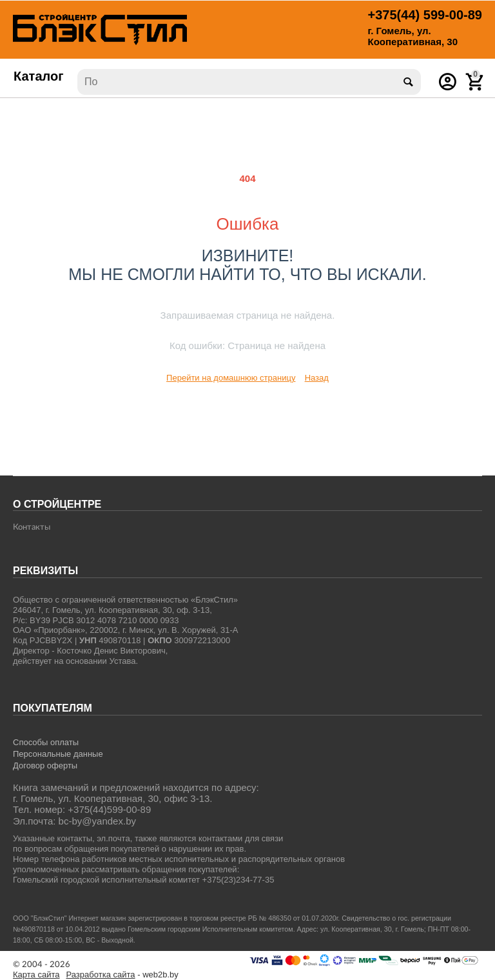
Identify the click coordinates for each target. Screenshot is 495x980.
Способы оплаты (46, 742)
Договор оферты (45, 765)
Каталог (39, 76)
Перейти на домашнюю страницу (231, 378)
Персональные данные (58, 754)
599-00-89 (425, 15)
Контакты (32, 527)
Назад (317, 378)
